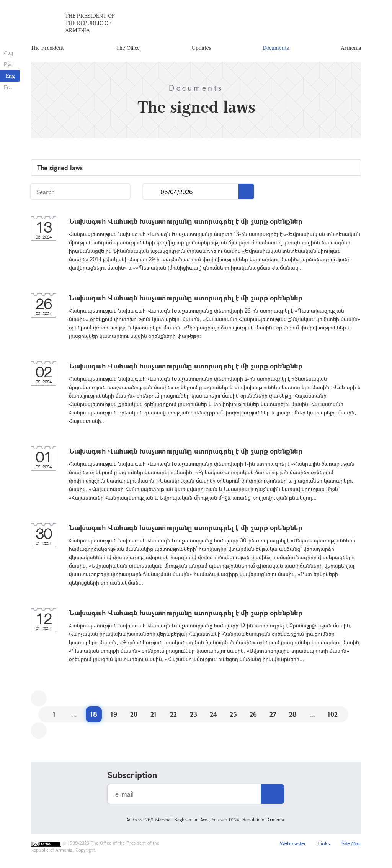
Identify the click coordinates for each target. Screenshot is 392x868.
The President (47, 48)
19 (114, 714)
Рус (8, 64)
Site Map (351, 843)
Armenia (351, 48)
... (152, 192)
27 (273, 714)
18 (94, 714)
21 (154, 714)
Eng (10, 76)
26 (253, 714)
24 (213, 714)
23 (194, 714)
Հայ (9, 53)
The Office (128, 48)
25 (233, 714)
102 (333, 714)
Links (324, 843)
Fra (8, 87)
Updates (201, 48)
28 (293, 714)
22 (173, 714)
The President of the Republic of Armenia (90, 23)
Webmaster (293, 843)
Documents (276, 48)
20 (134, 714)
